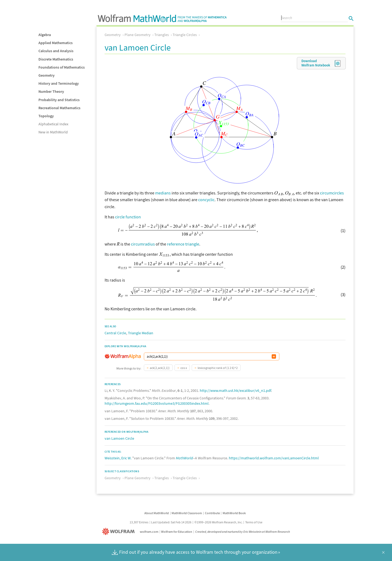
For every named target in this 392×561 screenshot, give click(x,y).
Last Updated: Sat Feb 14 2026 (171, 522)
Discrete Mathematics (56, 59)
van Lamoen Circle (119, 438)
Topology (46, 116)
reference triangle (183, 244)
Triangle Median (141, 333)
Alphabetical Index (53, 124)
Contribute (212, 513)
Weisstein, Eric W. (118, 458)
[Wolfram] (120, 532)
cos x (184, 368)
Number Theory (51, 91)
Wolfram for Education (177, 532)
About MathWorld (157, 513)
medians (163, 193)
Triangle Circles (185, 35)
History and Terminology (59, 83)
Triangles (162, 35)
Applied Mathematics (56, 43)
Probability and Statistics (59, 100)
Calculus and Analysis (56, 51)
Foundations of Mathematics (62, 67)
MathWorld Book (234, 513)
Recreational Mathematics (59, 108)
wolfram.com (149, 532)
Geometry (47, 75)
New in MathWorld (53, 132)
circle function (128, 217)
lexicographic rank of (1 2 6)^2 (218, 368)
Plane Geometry (138, 35)
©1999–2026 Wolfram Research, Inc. (218, 522)
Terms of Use (254, 522)
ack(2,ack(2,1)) (160, 368)
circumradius (143, 244)
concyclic (206, 200)
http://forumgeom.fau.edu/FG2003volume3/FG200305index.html (157, 403)
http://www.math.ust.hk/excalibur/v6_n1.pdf (235, 390)
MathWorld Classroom (187, 513)
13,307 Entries (139, 522)
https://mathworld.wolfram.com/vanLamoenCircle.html (274, 458)
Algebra (45, 35)
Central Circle (115, 333)
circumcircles (332, 193)
